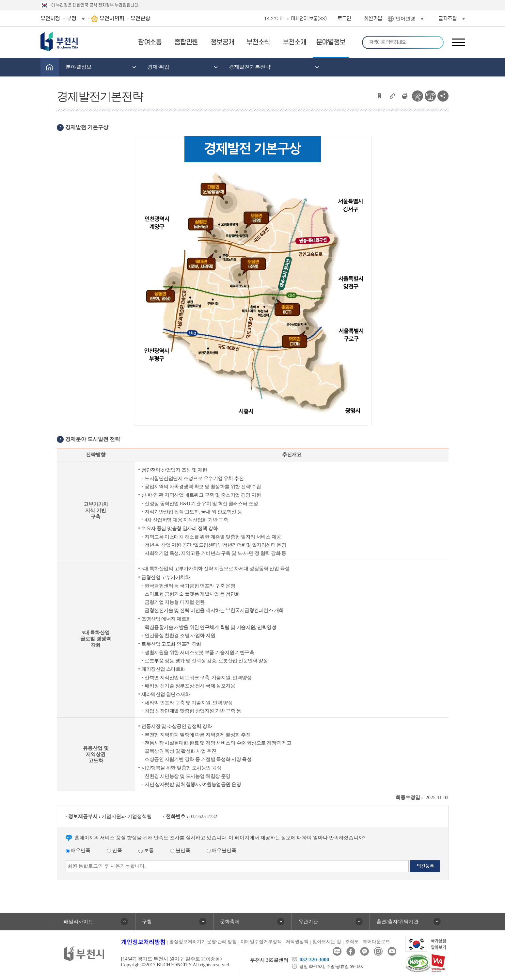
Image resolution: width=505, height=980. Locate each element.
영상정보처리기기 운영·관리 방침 (203, 942)
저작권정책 (297, 942)
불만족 (180, 850)
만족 (114, 850)
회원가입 (373, 19)
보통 (146, 850)
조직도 (352, 942)
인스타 (378, 951)
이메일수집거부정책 (261, 942)
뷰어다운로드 (376, 942)
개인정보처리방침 (143, 942)
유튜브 (392, 951)
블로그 (337, 951)
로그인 (344, 19)
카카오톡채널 (364, 951)
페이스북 (351, 951)
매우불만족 (222, 850)
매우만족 (78, 850)
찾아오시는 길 (327, 942)
